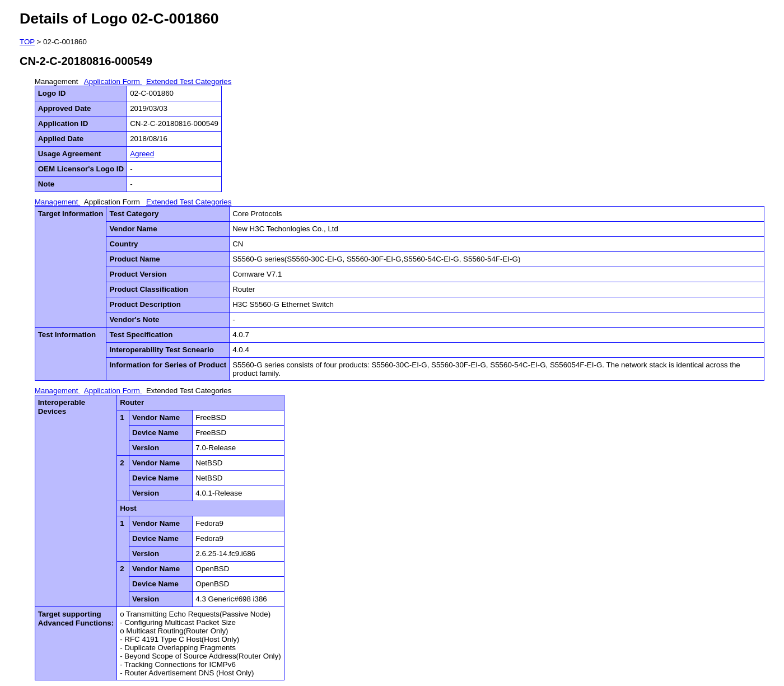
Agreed (142, 154)
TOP (27, 42)
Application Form (113, 81)
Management (58, 81)
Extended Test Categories (189, 81)
